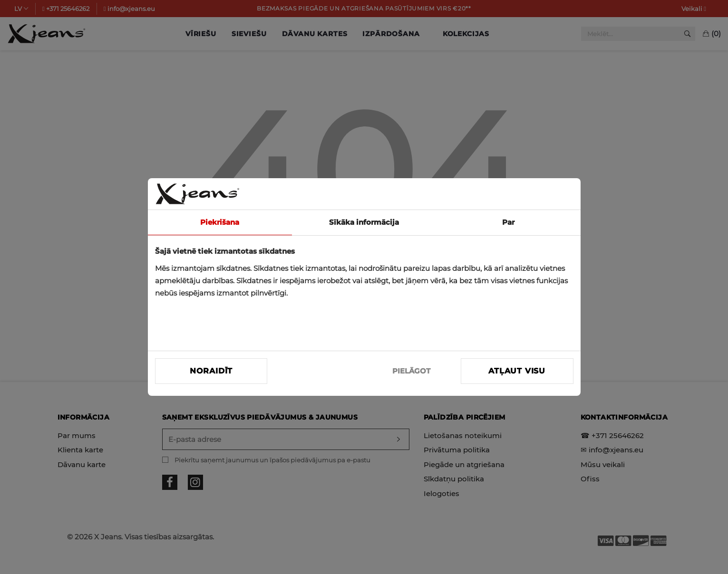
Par (508, 222)
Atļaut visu (517, 371)
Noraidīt (211, 371)
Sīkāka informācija (364, 222)
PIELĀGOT (411, 371)
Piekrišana (220, 222)
